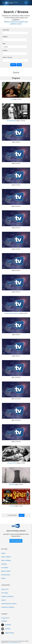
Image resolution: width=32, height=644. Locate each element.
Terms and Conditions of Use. (13, 642)
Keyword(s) (6, 30)
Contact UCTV (5, 618)
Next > (22, 515)
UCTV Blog (4, 593)
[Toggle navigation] (27, 3)
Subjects (5, 37)
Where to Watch (6, 571)
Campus (5, 50)
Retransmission (6, 575)
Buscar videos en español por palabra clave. (16, 23)
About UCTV (5, 589)
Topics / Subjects (6, 557)
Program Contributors (7, 596)
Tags (4, 43)
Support (4, 600)
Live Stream (5, 568)
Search (3, 578)
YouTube (8, 629)
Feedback (4, 621)
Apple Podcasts (10, 633)
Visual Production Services (9, 604)
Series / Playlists (6, 560)
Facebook (8, 625)
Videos (3, 553)
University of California (8, 607)
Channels (4, 564)
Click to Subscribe (16, 541)
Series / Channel (7, 57)
